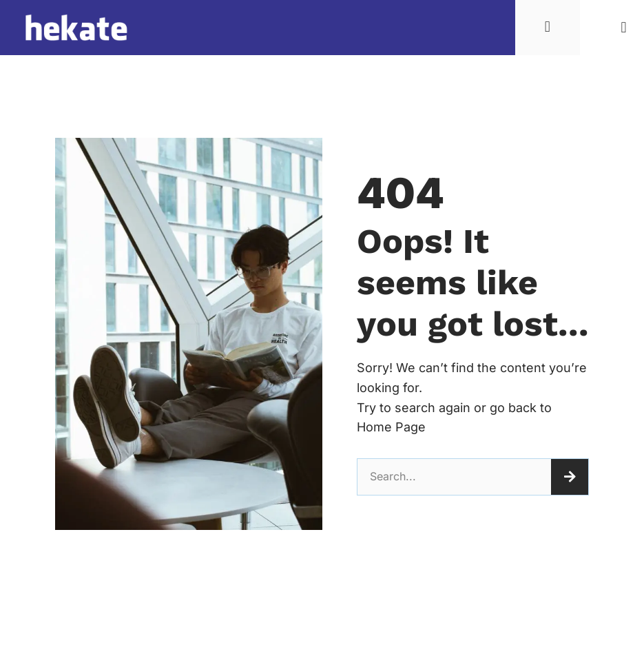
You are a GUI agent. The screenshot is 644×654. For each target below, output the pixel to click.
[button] (624, 28)
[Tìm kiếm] (570, 477)
